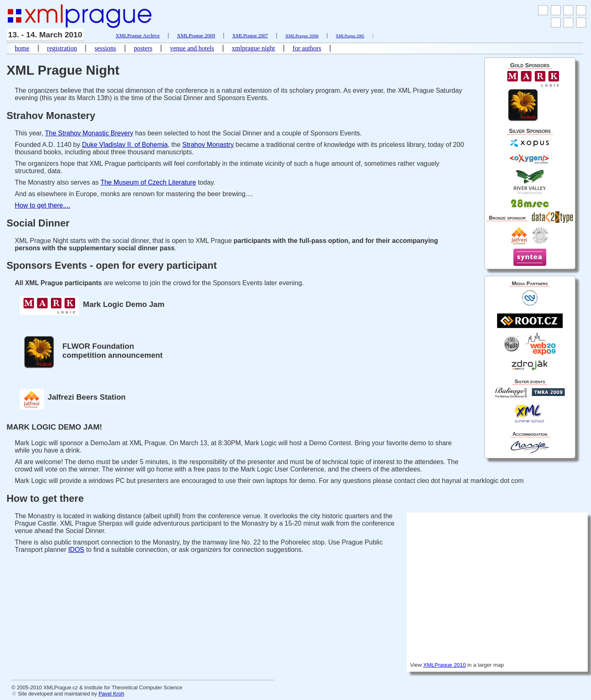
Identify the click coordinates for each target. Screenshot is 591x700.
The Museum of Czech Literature (148, 182)
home (22, 48)
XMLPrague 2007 (250, 36)
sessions (105, 48)
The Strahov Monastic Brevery (89, 133)
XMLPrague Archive (138, 36)
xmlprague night (253, 48)
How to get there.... (42, 205)
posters (143, 48)
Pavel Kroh (111, 694)
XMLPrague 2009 (196, 36)
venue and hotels (192, 48)
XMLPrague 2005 (350, 36)
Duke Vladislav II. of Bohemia (125, 145)
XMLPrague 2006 (302, 36)
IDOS (76, 550)
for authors (307, 48)
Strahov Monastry (208, 145)
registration (62, 48)
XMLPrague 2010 (444, 665)
